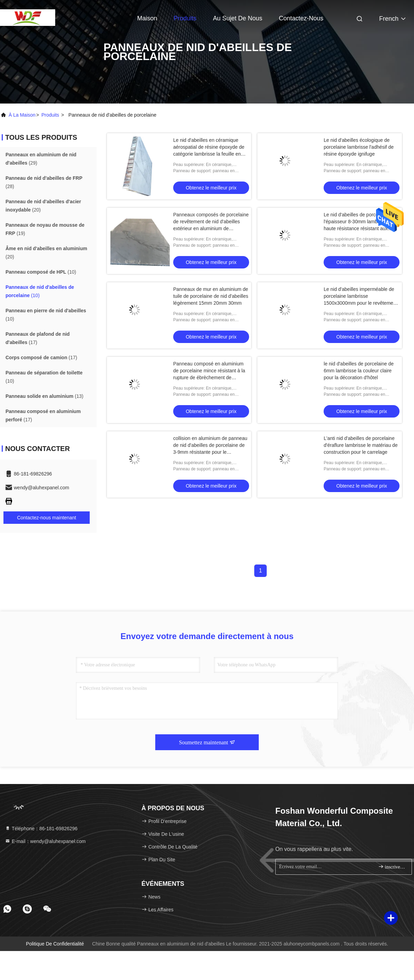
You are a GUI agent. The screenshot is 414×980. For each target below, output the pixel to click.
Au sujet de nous (238, 18)
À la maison (22, 115)
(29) (41, 159)
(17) (38, 338)
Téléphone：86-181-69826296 (41, 829)
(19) (45, 229)
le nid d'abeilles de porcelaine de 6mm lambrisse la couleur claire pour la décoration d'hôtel (359, 371)
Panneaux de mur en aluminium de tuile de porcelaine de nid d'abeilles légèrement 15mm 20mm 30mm (211, 296)
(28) (44, 182)
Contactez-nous (301, 18)
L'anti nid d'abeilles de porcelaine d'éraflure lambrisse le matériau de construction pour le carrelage (361, 445)
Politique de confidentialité (55, 944)
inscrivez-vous (392, 867)
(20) (43, 206)
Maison (147, 18)
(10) (41, 272)
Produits (185, 18)
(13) (45, 396)
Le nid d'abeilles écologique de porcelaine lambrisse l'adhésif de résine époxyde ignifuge (359, 147)
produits (50, 115)
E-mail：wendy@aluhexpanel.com (45, 841)
